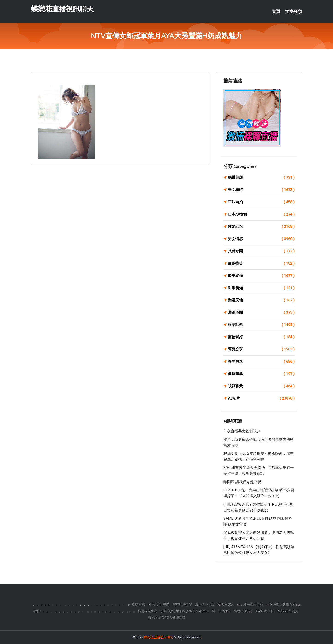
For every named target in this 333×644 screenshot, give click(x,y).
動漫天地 (261, 300)
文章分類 (293, 12)
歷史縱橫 (261, 276)
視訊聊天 (261, 386)
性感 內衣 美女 (288, 611)
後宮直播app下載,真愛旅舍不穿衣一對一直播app (196, 611)
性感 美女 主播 (159, 604)
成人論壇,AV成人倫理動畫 (167, 617)
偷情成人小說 (148, 611)
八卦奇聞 (261, 251)
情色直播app (243, 611)
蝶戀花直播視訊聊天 (62, 9)
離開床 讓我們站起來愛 (242, 482)
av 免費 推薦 (136, 604)
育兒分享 (261, 349)
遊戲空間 (261, 313)
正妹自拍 (261, 202)
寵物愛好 (261, 337)
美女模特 (261, 190)
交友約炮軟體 (182, 604)
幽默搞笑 (261, 263)
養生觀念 (261, 362)
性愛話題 (261, 227)
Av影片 (261, 398)
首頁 (276, 12)
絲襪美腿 (261, 178)
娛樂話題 (261, 325)
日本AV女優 (261, 214)
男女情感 (261, 239)
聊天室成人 (226, 604)
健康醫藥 (261, 374)
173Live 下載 (265, 611)
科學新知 (261, 288)
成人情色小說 (205, 604)
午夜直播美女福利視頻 (242, 431)
